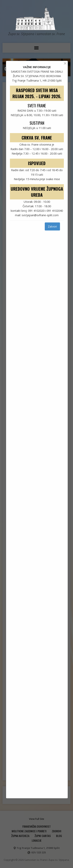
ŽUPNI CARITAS (43, 836)
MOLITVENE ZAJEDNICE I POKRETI (29, 831)
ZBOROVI (57, 831)
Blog (59, 836)
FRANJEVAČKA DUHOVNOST (36, 826)
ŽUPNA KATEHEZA (20, 836)
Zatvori (52, 226)
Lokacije (37, 840)
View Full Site (37, 819)
